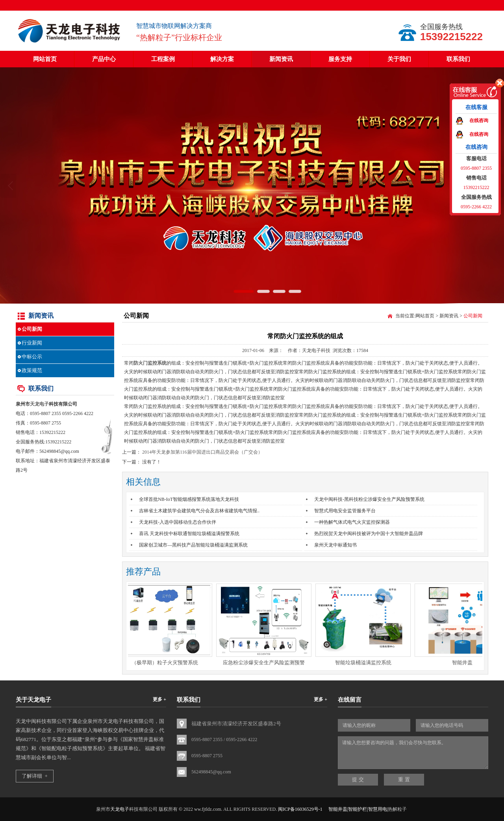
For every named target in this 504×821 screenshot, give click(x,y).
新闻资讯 (281, 59)
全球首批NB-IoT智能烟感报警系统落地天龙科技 (189, 499)
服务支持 (340, 59)
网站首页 (45, 59)
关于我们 (399, 59)
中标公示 (32, 357)
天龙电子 (39, 404)
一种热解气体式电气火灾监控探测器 (352, 522)
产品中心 (104, 59)
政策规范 (32, 370)
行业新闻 (32, 343)
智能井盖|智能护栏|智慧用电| (358, 809)
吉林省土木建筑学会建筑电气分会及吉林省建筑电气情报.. (199, 511)
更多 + (159, 699)
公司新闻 (32, 329)
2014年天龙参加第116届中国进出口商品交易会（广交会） (202, 452)
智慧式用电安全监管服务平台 (345, 511)
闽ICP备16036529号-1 (300, 809)
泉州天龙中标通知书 (335, 545)
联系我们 (458, 59)
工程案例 (163, 59)
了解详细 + (35, 776)
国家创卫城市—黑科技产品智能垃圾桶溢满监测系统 (193, 545)
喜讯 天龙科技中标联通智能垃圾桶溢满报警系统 (189, 534)
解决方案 (222, 59)
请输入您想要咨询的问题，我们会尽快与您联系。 (413, 753)
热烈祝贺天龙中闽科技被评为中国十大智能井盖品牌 (369, 534)
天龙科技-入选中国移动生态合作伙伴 (178, 522)
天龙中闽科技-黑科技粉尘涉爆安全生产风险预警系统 (369, 499)
